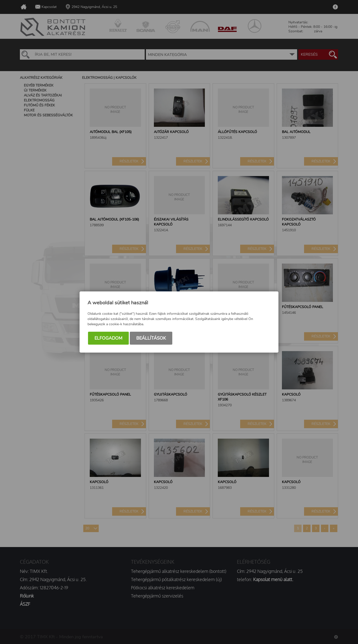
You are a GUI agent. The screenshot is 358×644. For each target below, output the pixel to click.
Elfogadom (108, 338)
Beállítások (151, 338)
